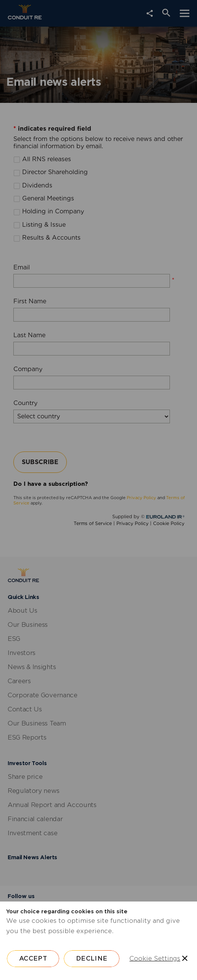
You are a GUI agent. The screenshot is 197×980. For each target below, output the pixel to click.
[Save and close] (185, 958)
